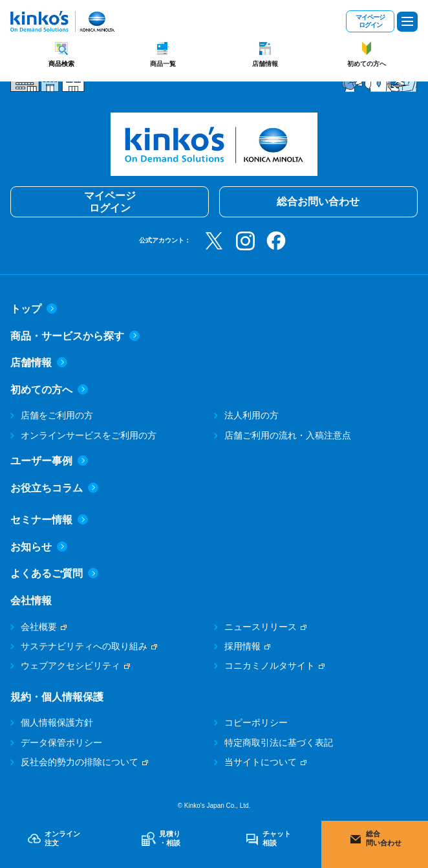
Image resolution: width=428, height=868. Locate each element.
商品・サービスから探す (75, 336)
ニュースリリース (261, 627)
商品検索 (61, 64)
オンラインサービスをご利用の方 (89, 435)
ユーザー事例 (49, 461)
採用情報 (242, 646)
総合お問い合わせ (318, 201)
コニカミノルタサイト (270, 666)
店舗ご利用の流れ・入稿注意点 (288, 435)
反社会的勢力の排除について (80, 762)
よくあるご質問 (54, 573)
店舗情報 (265, 64)
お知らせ (39, 547)
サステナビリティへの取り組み (84, 646)
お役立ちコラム (54, 488)
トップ (34, 309)
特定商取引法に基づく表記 (279, 743)
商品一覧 (163, 64)
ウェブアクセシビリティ (70, 666)
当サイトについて (261, 762)
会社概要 (39, 627)
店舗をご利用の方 (57, 415)
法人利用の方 (251, 415)
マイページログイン (370, 21)
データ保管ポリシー (61, 743)
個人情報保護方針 (57, 722)
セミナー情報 (49, 520)
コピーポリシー (256, 722)
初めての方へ (367, 64)
